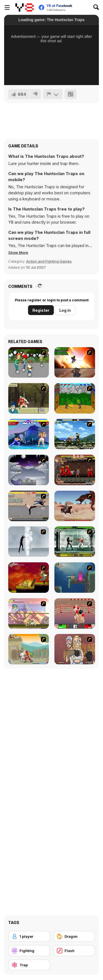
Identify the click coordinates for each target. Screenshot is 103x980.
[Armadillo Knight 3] (29, 613)
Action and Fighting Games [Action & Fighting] (49, 261)
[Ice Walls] (29, 542)
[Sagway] (29, 362)
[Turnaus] (75, 398)
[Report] (53, 94)
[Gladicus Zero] (75, 362)
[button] (18, 252)
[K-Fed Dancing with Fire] (75, 649)
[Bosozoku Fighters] (75, 470)
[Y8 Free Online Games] (25, 7)
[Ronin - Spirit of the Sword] (29, 398)
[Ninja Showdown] (75, 542)
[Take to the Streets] (29, 506)
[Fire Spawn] (75, 506)
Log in (65, 310)
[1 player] (29, 936)
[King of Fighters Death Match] (75, 434)
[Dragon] (74, 936)
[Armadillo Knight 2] (75, 578)
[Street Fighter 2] (29, 434)
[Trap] (29, 965)
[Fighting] (29, 951)
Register (41, 310)
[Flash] (74, 951)
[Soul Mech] (29, 649)
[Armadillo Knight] (29, 578)
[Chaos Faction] (29, 470)
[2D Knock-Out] (75, 613)
